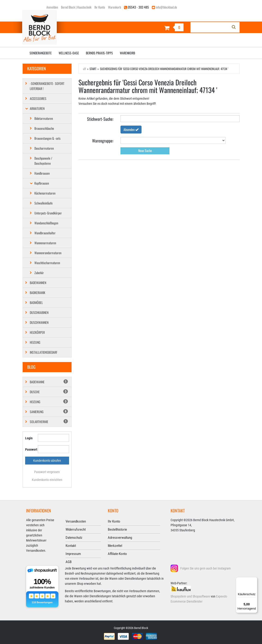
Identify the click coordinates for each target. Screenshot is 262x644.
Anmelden (52, 7)
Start (93, 69)
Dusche (49, 392)
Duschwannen (39, 322)
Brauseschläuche (44, 128)
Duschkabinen (39, 312)
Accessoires (38, 98)
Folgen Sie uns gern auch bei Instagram (206, 568)
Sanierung (49, 412)
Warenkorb (114, 7)
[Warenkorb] (159, 28)
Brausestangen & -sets (47, 138)
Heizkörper (37, 332)
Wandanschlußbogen (46, 223)
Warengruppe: (103, 140)
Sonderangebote (41, 53)
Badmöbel (36, 302)
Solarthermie (49, 422)
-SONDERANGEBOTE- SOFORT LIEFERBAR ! (47, 86)
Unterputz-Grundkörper (48, 213)
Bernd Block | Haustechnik (76, 7)
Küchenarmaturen (45, 193)
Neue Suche (145, 150)
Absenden (131, 129)
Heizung (35, 342)
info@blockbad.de (166, 7)
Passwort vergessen (47, 472)
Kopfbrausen (42, 183)
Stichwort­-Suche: (100, 119)
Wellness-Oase (69, 53)
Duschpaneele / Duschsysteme (43, 161)
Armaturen (37, 108)
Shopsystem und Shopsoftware (190, 596)
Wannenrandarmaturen (48, 253)
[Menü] (255, 580)
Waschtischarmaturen (47, 263)
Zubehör (39, 273)
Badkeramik (38, 293)
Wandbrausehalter (45, 233)
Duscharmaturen (44, 148)
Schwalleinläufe (44, 203)
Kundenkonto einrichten (47, 480)
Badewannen (38, 283)
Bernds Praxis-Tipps (99, 53)
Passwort (30, 449)
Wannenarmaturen (45, 243)
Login (29, 438)
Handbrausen (42, 173)
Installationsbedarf (44, 352)
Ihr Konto (100, 7)
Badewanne (49, 382)
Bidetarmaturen (44, 118)
